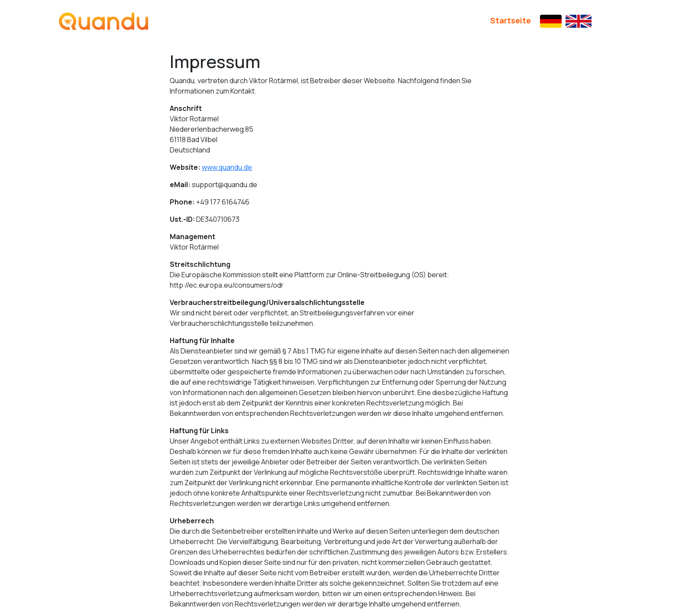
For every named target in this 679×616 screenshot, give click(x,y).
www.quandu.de (227, 167)
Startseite (511, 20)
